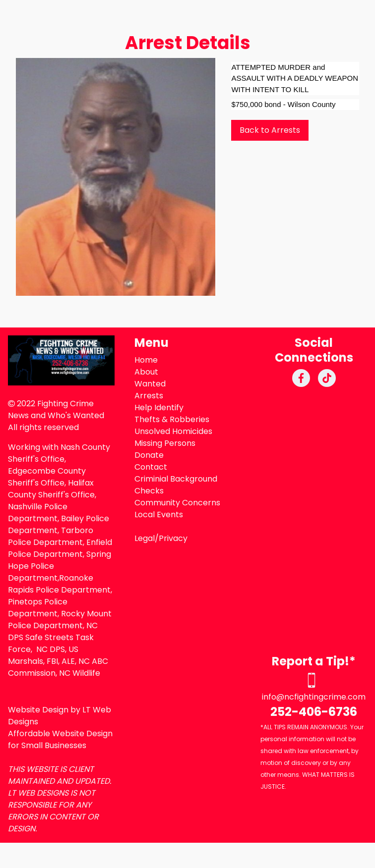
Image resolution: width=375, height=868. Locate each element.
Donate (149, 455)
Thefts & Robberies (172, 419)
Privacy (173, 538)
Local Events (159, 515)
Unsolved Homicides (173, 431)
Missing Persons (165, 443)
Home (146, 360)
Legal (145, 538)
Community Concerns (177, 503)
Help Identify (159, 407)
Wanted (150, 384)
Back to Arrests (270, 130)
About (146, 372)
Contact (151, 467)
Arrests (149, 396)
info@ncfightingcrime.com (314, 697)
